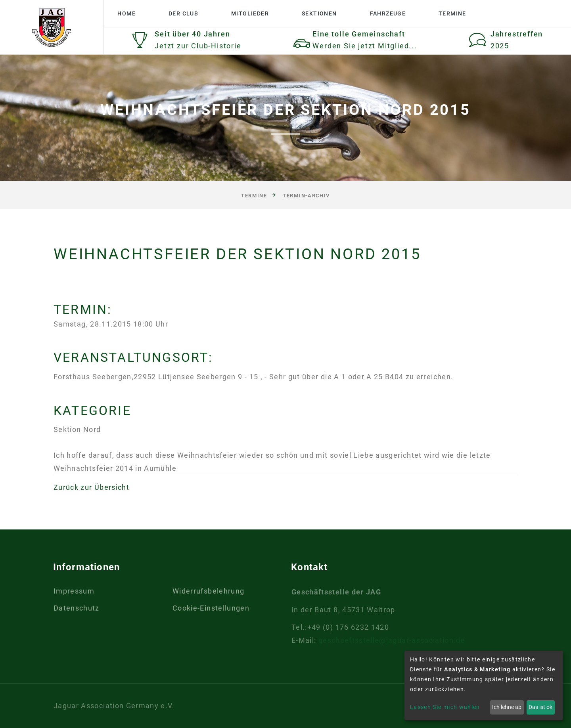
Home (126, 13)
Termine (452, 13)
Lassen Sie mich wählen (445, 707)
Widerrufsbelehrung (208, 593)
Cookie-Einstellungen (211, 610)
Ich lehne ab (507, 707)
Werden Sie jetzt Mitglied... (365, 46)
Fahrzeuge (388, 13)
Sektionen (319, 13)
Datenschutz (77, 610)
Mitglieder (250, 13)
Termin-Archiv (306, 196)
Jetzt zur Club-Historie (198, 46)
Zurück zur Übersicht (91, 487)
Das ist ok (540, 707)
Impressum (74, 593)
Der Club (183, 13)
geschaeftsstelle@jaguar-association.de (392, 640)
